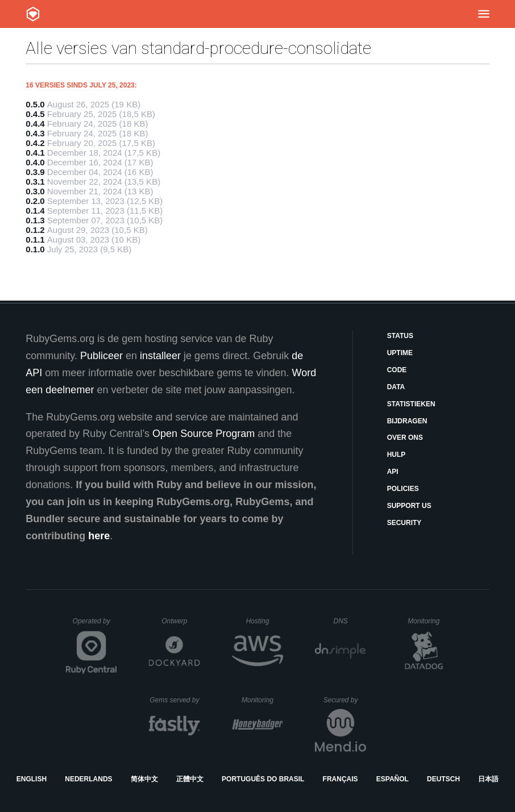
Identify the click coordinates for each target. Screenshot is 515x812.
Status (400, 336)
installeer (160, 356)
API (393, 472)
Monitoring (428, 621)
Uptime (400, 353)
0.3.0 (35, 191)
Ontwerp (181, 621)
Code (397, 370)
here (99, 536)
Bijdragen (407, 421)
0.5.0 (35, 104)
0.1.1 (35, 240)
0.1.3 (35, 220)
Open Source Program (203, 434)
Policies (403, 489)
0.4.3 (35, 133)
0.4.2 (35, 143)
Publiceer (101, 356)
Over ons (405, 438)
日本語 (488, 779)
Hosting (265, 621)
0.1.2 (35, 230)
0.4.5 (35, 114)
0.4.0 (35, 162)
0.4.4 (35, 124)
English (32, 779)
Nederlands (88, 779)
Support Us (409, 506)
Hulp (396, 455)
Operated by (95, 625)
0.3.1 (35, 182)
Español (393, 779)
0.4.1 (35, 153)
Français (340, 779)
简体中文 (144, 779)
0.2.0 (35, 201)
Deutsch (443, 779)
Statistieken (411, 404)
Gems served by (175, 700)
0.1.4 (35, 211)
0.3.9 (35, 172)
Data (396, 387)
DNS (350, 621)
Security (404, 523)
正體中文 (190, 779)
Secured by (345, 700)
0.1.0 (35, 249)
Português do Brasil (263, 779)
